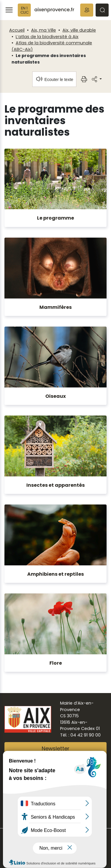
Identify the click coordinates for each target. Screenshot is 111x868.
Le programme (55, 218)
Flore (56, 663)
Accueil (17, 30)
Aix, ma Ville (44, 30)
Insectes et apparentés (55, 485)
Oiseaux (55, 396)
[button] (87, 10)
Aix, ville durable (79, 30)
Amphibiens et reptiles (55, 574)
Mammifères (55, 307)
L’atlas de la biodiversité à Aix (47, 37)
